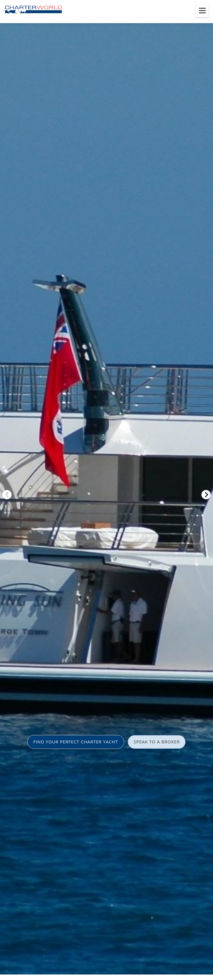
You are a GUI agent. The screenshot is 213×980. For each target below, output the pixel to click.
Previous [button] (7, 495)
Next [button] (206, 495)
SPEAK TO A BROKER (157, 742)
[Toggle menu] (202, 11)
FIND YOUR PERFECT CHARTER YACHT (76, 742)
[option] (106, 490)
